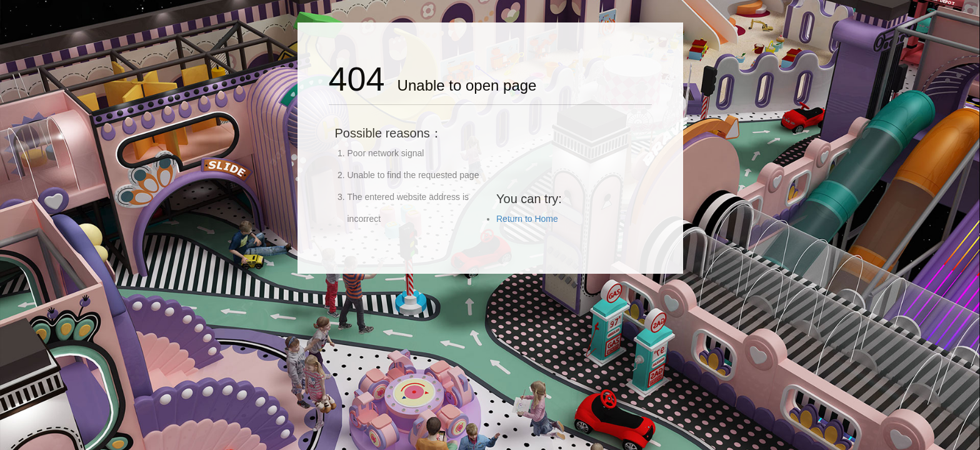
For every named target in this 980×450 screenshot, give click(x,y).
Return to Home (527, 219)
